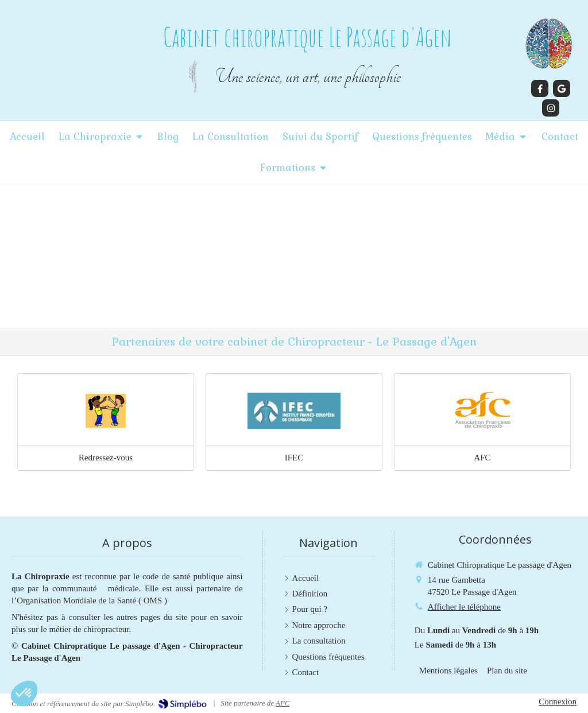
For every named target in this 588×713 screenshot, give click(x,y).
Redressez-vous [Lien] (106, 458)
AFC (283, 703)
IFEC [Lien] (294, 458)
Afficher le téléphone (464, 607)
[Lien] (106, 411)
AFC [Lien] (482, 458)
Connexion (558, 702)
